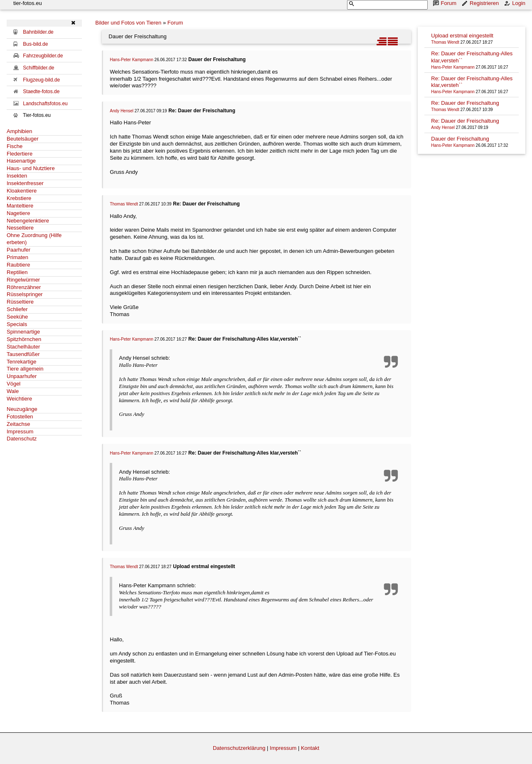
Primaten (17, 257)
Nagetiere (18, 213)
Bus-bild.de (35, 44)
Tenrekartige (22, 362)
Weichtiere (19, 399)
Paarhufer (18, 250)
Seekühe (17, 317)
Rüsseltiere (20, 302)
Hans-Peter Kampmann (132, 60)
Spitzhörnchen (24, 339)
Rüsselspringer (25, 294)
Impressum (20, 431)
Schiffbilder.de (38, 68)
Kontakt (310, 748)
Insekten (17, 176)
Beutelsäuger (23, 139)
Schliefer (17, 309)
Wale (13, 391)
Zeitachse (18, 424)
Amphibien (19, 131)
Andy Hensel (122, 111)
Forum (446, 3)
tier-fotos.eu (28, 3)
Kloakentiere (22, 191)
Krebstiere (19, 198)
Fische (15, 146)
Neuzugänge (22, 409)
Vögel (14, 384)
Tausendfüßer (23, 354)
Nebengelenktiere (28, 221)
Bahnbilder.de (38, 32)
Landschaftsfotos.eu (45, 104)
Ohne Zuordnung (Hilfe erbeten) (34, 239)
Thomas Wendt (124, 204)
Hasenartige (21, 161)
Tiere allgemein (25, 369)
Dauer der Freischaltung (460, 139)
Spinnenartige (23, 332)
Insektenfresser (25, 183)
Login (515, 3)
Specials (17, 324)
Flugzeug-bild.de (41, 80)
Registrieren (481, 3)
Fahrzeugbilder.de (43, 56)
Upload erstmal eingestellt (462, 36)
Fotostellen (20, 417)
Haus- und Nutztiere (31, 168)
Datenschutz (22, 439)
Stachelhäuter (23, 347)
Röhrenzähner (24, 287)
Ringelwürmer (23, 280)
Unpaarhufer (22, 376)
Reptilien (17, 272)
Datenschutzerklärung (239, 748)
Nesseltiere (20, 228)
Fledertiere (20, 154)
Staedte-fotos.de (41, 91)
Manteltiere (20, 206)
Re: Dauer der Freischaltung (465, 103)
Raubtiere (18, 265)
